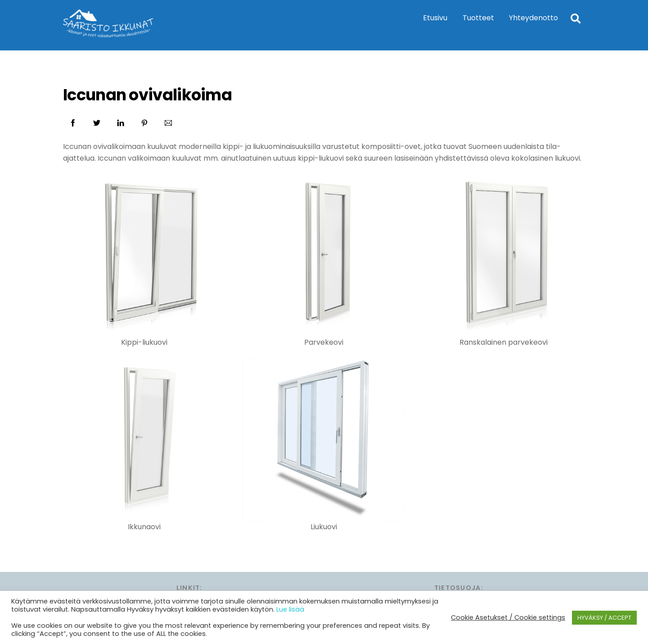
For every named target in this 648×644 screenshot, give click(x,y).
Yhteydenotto (533, 18)
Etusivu (435, 18)
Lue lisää (290, 609)
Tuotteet (478, 18)
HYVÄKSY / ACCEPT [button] (604, 618)
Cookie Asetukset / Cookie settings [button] (508, 617)
